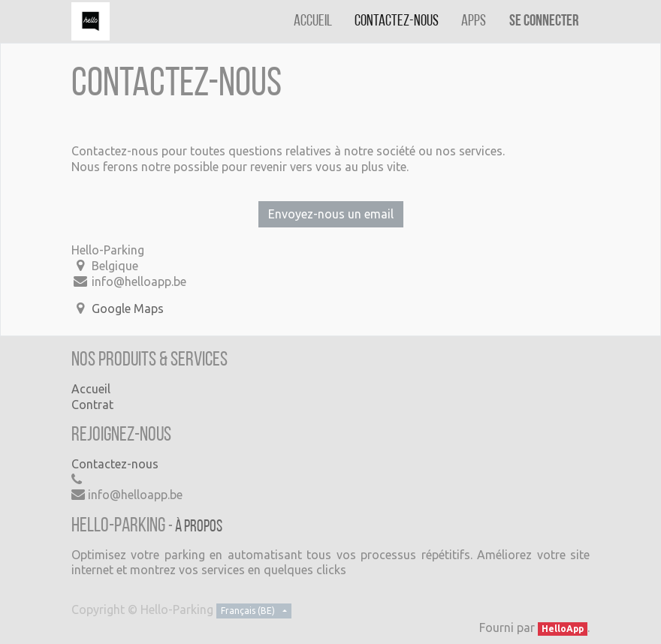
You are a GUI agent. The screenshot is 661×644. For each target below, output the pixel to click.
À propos (199, 527)
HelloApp (563, 629)
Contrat (92, 405)
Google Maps (128, 308)
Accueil (91, 389)
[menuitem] (313, 21)
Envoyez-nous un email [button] (331, 214)
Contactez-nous (115, 464)
